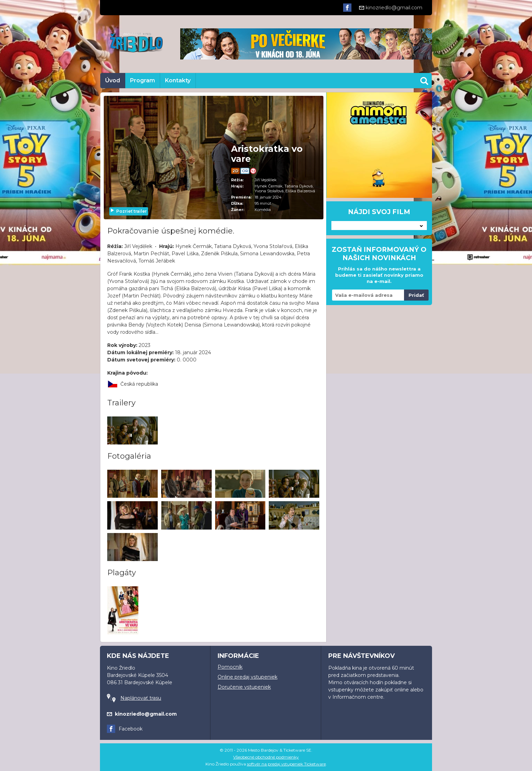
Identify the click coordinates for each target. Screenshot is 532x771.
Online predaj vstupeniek (247, 677)
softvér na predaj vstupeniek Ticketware (286, 764)
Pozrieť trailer (128, 211)
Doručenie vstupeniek (244, 687)
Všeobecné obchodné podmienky (266, 757)
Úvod (113, 80)
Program (143, 80)
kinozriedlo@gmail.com (391, 8)
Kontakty (178, 80)
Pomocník (230, 667)
